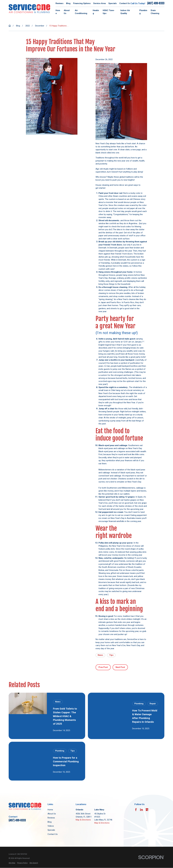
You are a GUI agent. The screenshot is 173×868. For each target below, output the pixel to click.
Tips (111, 655)
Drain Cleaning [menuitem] (155, 12)
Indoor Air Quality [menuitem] (125, 12)
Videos (51, 826)
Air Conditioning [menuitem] (81, 12)
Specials (113, 3)
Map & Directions (83, 820)
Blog (68, 3)
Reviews (59, 3)
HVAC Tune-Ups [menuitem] (109, 12)
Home (50, 810)
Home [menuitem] (58, 12)
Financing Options (82, 3)
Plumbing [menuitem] (143, 12)
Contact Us (125, 3)
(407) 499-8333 (156, 3)
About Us (52, 814)
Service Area (99, 3)
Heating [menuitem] (96, 12)
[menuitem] (12, 863)
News (100, 655)
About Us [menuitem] (67, 12)
